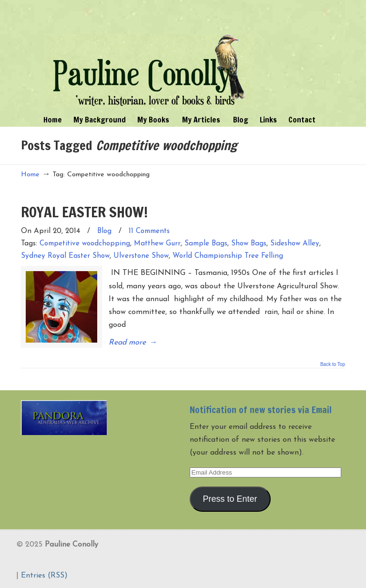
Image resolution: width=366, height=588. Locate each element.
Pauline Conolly (149, 55)
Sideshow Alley (295, 244)
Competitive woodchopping (85, 244)
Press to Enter (230, 499)
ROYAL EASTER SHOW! (84, 212)
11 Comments (149, 231)
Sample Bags (206, 244)
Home (30, 175)
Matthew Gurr (157, 244)
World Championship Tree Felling (228, 256)
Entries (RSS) (44, 576)
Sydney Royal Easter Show (65, 256)
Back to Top (333, 365)
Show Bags (249, 244)
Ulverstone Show (141, 256)
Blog (104, 231)
